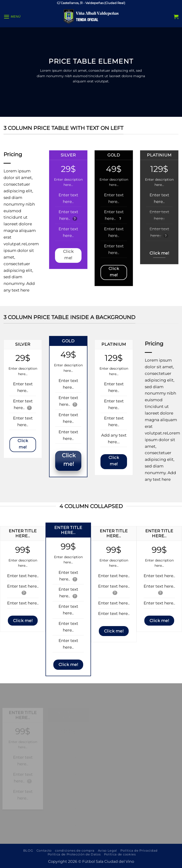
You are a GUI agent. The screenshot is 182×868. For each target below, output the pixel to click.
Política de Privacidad (139, 850)
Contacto (44, 850)
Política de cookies (120, 854)
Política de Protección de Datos (74, 854)
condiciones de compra (75, 850)
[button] (13, 17)
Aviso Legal (107, 850)
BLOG (28, 850)
